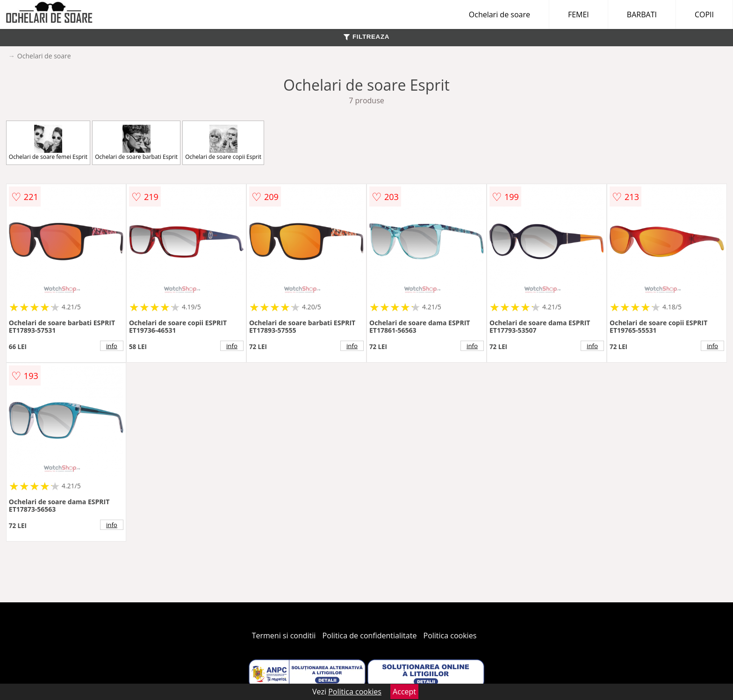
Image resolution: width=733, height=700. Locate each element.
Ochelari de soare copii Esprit (223, 143)
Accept (404, 692)
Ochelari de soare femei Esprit (48, 143)
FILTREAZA (366, 37)
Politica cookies (450, 636)
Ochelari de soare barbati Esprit (136, 143)
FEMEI (578, 14)
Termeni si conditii (284, 636)
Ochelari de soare (499, 14)
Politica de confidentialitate (370, 636)
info (112, 346)
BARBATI (642, 14)
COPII (704, 14)
